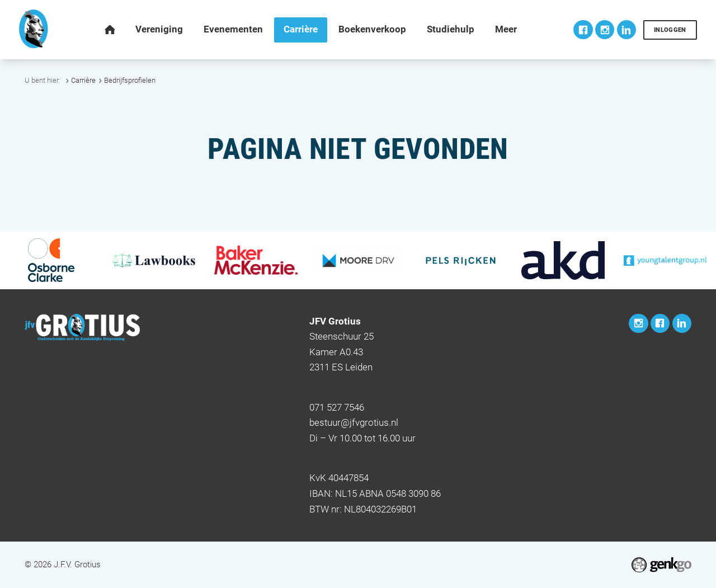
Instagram (605, 30)
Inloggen (670, 30)
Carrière (83, 80)
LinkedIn (626, 30)
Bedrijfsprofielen (130, 80)
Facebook (583, 30)
